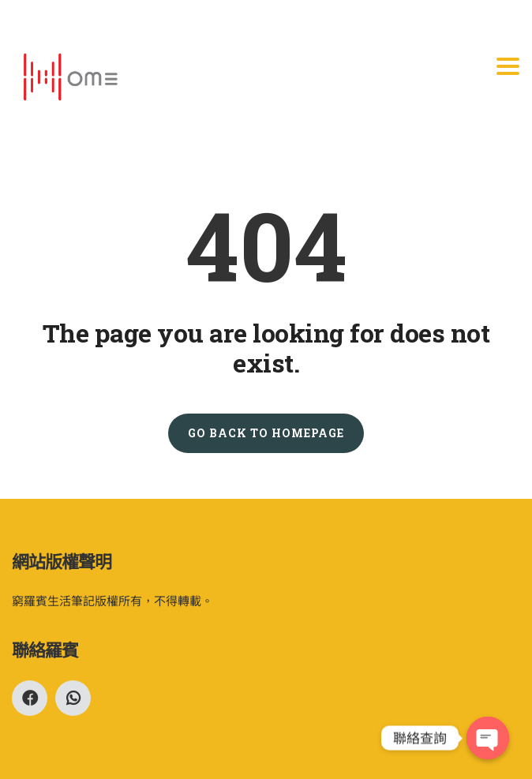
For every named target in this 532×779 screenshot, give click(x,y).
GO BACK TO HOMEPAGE (266, 433)
